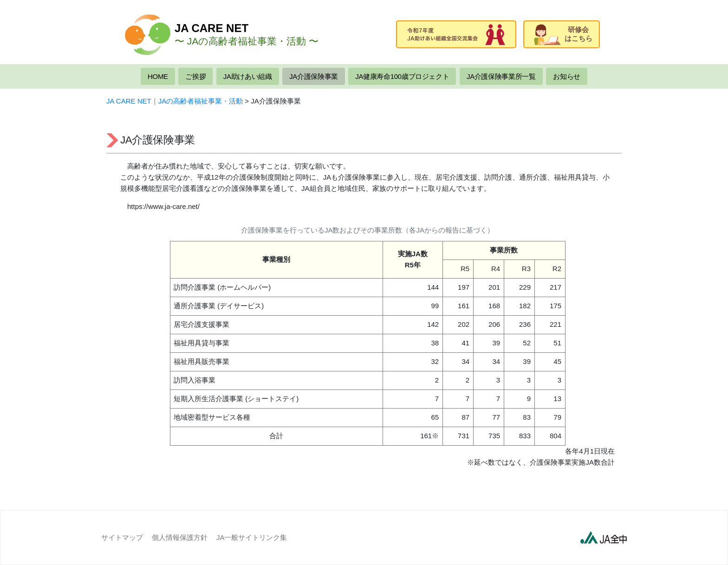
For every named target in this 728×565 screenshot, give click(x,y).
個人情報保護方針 (180, 537)
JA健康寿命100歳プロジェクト (402, 76)
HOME (158, 76)
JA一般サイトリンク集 (252, 537)
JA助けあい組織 (248, 76)
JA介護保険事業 (314, 76)
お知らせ (567, 76)
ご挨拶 (195, 76)
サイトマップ (122, 537)
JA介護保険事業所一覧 (501, 76)
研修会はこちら (563, 35)
